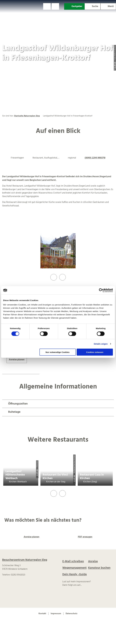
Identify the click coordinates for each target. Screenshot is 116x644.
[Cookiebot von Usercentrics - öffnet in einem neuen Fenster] (101, 290)
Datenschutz (71, 614)
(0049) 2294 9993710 (95, 158)
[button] (47, 6)
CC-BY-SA (37, 473)
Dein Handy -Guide (75, 574)
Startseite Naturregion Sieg (27, 116)
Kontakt (42, 614)
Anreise (93, 561)
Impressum (56, 614)
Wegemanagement (74, 568)
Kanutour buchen (99, 568)
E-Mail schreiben (73, 561)
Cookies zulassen (95, 352)
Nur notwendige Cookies (58, 352)
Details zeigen (101, 344)
